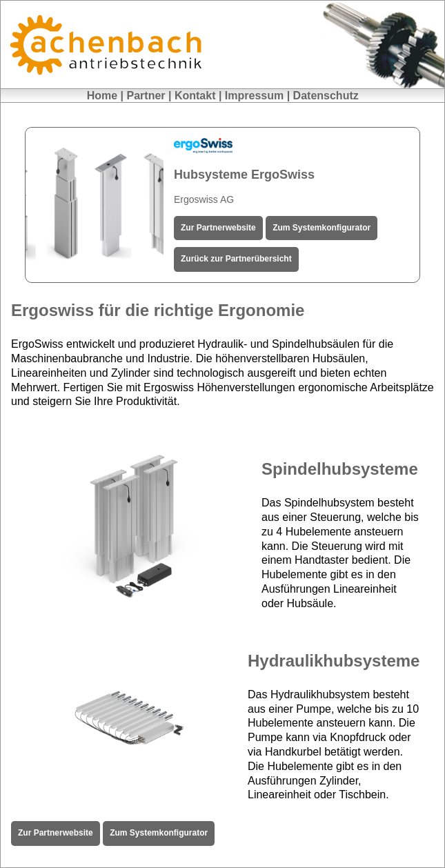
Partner (146, 96)
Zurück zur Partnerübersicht (236, 259)
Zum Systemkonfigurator (322, 228)
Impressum (254, 96)
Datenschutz (326, 96)
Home (102, 96)
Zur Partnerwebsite (218, 228)
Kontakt (195, 96)
